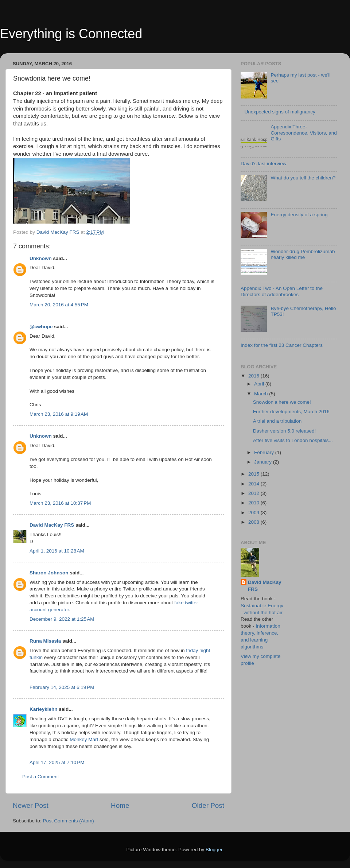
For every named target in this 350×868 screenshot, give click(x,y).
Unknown (41, 258)
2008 (254, 522)
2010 (254, 503)
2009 (254, 513)
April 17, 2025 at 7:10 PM (57, 762)
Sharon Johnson (49, 573)
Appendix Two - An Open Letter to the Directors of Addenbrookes (282, 291)
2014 (254, 484)
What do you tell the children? (303, 178)
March (262, 394)
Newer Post (31, 805)
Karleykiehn (44, 709)
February (265, 452)
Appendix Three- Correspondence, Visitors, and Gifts (304, 133)
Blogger (214, 850)
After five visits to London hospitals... (293, 440)
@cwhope (41, 327)
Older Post (208, 805)
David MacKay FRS (52, 525)
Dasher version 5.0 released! (285, 431)
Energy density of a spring (299, 215)
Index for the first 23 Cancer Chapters (282, 345)
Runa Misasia (45, 641)
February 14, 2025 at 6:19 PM (62, 687)
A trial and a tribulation (277, 421)
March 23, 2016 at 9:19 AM (59, 414)
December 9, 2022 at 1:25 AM (62, 619)
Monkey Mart (84, 739)
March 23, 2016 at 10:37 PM (60, 503)
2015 (254, 474)
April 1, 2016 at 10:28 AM (57, 551)
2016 (254, 376)
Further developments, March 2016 (291, 412)
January (264, 462)
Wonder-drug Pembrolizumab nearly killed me (303, 254)
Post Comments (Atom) (69, 821)
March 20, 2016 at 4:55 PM (59, 305)
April (260, 384)
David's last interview (264, 164)
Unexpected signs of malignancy (280, 112)
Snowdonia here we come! (282, 402)
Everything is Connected (71, 34)
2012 (254, 493)
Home (120, 805)
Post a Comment (41, 777)
